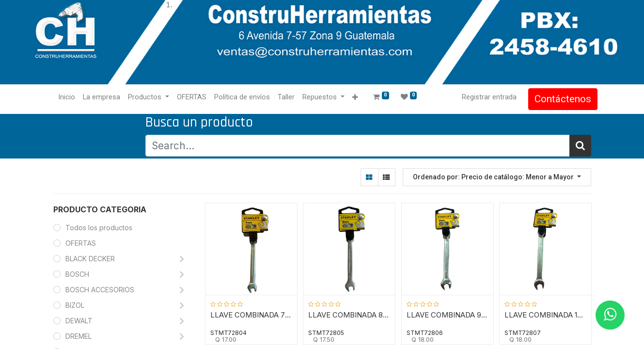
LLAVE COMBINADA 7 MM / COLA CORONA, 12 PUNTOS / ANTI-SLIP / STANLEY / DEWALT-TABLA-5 (251, 314)
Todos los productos (99, 228)
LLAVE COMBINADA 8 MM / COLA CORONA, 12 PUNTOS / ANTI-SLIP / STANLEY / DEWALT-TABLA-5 (350, 314)
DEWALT (80, 321)
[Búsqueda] (580, 146)
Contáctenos (557, 99)
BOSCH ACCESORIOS (100, 290)
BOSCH (77, 274)
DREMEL (79, 336)
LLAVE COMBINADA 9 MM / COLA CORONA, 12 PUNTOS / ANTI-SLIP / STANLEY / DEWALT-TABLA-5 (448, 314)
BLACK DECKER (90, 259)
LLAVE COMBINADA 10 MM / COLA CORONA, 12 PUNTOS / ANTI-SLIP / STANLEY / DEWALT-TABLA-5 (546, 314)
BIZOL (75, 305)
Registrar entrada (483, 97)
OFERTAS (81, 243)
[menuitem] (73, 97)
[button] (361, 98)
